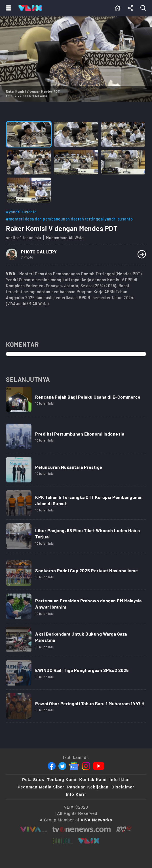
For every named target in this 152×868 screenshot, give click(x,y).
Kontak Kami (93, 780)
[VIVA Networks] (97, 820)
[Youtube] (99, 766)
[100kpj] (124, 829)
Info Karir (76, 794)
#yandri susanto (21, 212)
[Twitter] (62, 766)
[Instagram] (86, 766)
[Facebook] (52, 766)
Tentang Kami (62, 780)
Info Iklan (120, 780)
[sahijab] (63, 841)
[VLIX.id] (89, 841)
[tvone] (82, 829)
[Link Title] (76, 401)
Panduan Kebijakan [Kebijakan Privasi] (88, 787)
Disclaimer (123, 787)
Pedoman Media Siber (41, 787)
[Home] (30, 8)
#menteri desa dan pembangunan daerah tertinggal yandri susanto (69, 219)
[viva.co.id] (34, 829)
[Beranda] (118, 8)
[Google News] (74, 766)
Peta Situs (33, 780)
